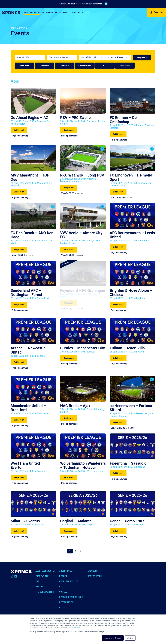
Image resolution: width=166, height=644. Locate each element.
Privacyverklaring (74, 628)
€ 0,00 (159, 12)
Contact (64, 592)
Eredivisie (47, 12)
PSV (105, 65)
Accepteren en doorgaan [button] (113, 638)
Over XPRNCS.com (69, 581)
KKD (58, 12)
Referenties (66, 602)
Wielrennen (125, 65)
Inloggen (93, 571)
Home (13, 28)
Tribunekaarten (79, 12)
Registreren (95, 576)
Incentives (66, 571)
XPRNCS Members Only (71, 597)
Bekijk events (142, 57)
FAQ (61, 586)
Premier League (85, 65)
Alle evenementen (32, 12)
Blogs (62, 607)
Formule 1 (65, 65)
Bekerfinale (25, 65)
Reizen (66, 12)
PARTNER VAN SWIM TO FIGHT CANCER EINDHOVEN (83, 4)
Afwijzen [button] (130, 638)
